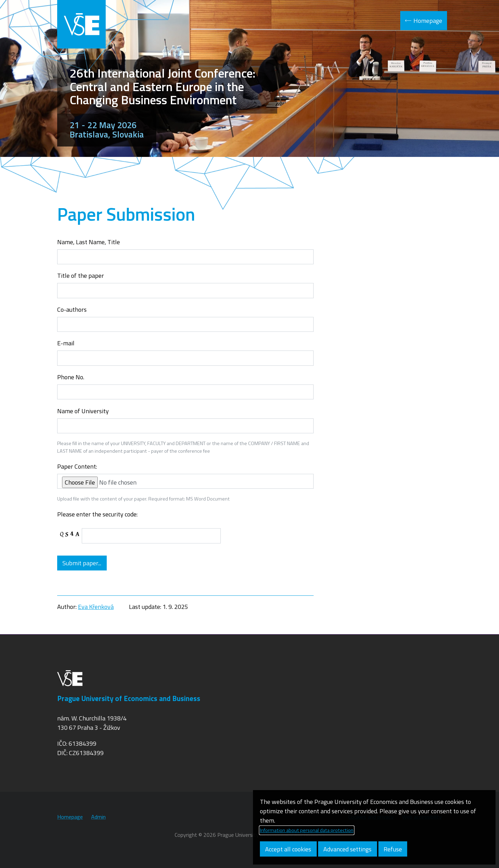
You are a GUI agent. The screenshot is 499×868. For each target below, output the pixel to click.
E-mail (66, 343)
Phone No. (71, 377)
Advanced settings (347, 849)
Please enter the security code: (97, 514)
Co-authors (72, 309)
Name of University (83, 411)
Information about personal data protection (307, 830)
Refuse (393, 849)
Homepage (428, 21)
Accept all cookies (288, 849)
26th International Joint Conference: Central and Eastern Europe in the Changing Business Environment (163, 86)
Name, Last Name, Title (89, 242)
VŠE (81, 24)
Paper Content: (77, 466)
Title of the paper (81, 276)
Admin (98, 817)
